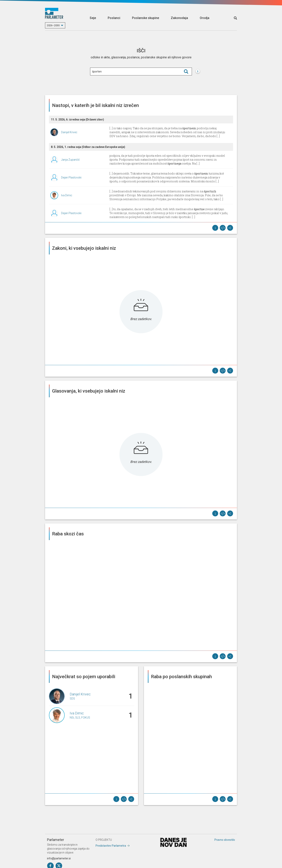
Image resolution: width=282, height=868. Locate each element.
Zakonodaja (179, 18)
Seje (93, 18)
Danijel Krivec (69, 132)
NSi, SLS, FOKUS (80, 718)
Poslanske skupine (146, 18)
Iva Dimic (67, 195)
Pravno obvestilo (225, 840)
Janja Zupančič (70, 160)
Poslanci (114, 18)
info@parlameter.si (59, 858)
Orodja (205, 18)
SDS (72, 699)
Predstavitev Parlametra (111, 846)
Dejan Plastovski (71, 177)
